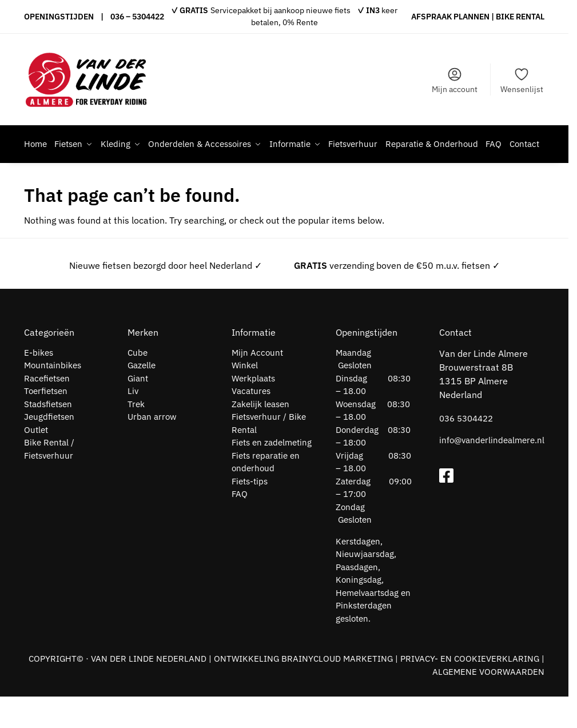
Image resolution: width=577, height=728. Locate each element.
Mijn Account (257, 384)
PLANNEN (471, 17)
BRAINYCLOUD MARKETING (337, 690)
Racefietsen (47, 410)
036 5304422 (466, 450)
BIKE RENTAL (520, 17)
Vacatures (251, 422)
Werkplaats (253, 410)
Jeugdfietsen (49, 448)
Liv (133, 422)
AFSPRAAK (431, 17)
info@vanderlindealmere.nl (492, 472)
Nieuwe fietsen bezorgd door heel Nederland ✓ (166, 297)
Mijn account (455, 80)
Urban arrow (152, 448)
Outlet (36, 461)
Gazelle (142, 397)
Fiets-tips (250, 513)
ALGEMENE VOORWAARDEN (488, 703)
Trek (136, 435)
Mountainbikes (53, 397)
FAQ (240, 525)
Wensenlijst (522, 80)
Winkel (245, 397)
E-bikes (39, 384)
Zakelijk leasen (260, 435)
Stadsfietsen (48, 435)
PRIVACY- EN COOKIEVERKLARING (470, 690)
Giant (138, 410)
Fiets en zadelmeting (272, 474)
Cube (138, 384)
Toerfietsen (46, 422)
